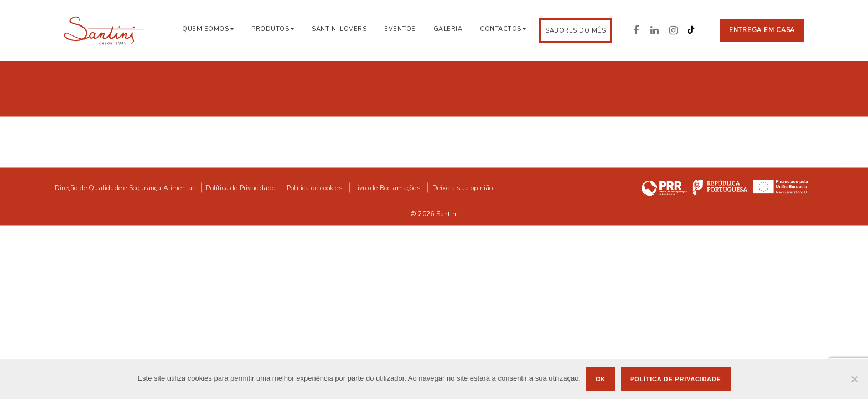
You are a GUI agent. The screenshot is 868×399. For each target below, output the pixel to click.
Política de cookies (315, 187)
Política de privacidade (676, 379)
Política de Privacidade (241, 187)
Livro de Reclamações (387, 187)
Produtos (270, 29)
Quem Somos (205, 29)
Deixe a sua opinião (463, 187)
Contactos (501, 29)
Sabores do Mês (575, 31)
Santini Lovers (339, 29)
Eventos (400, 29)
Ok (601, 379)
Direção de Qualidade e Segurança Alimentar (125, 187)
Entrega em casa (762, 30)
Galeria (448, 29)
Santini (447, 213)
